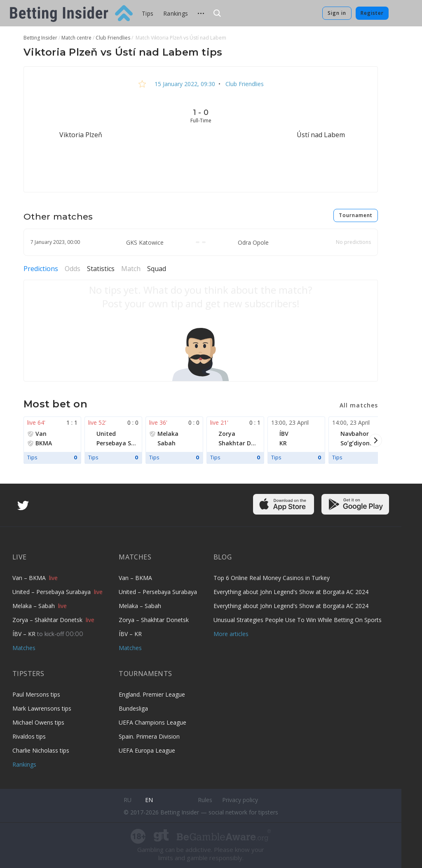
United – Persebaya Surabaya (52, 592)
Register (372, 13)
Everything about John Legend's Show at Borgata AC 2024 (291, 592)
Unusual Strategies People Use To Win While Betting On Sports (298, 620)
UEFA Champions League (152, 722)
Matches (24, 648)
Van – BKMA (30, 578)
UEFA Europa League (147, 750)
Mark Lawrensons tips (42, 708)
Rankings (176, 13)
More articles (231, 634)
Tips (148, 13)
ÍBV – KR (25, 634)
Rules (205, 800)
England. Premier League (152, 694)
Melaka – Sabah (34, 606)
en (149, 800)
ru (128, 800)
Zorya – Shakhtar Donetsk (48, 620)
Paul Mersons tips (36, 694)
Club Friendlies (244, 84)
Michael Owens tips (38, 722)
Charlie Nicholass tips (41, 750)
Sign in (337, 13)
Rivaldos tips (29, 736)
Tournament (356, 215)
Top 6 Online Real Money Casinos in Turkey (272, 578)
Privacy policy (240, 800)
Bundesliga (133, 708)
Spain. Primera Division (149, 736)
